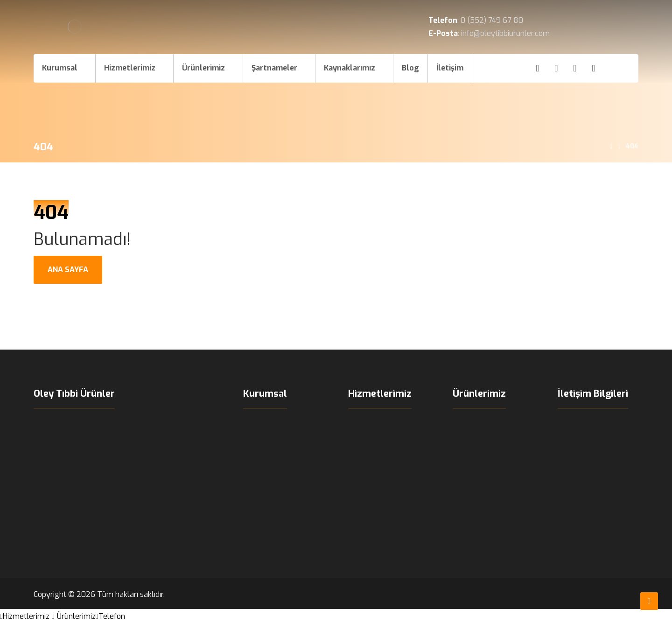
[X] (575, 68)
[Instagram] (556, 68)
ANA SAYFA (68, 270)
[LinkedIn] (594, 68)
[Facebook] (538, 68)
